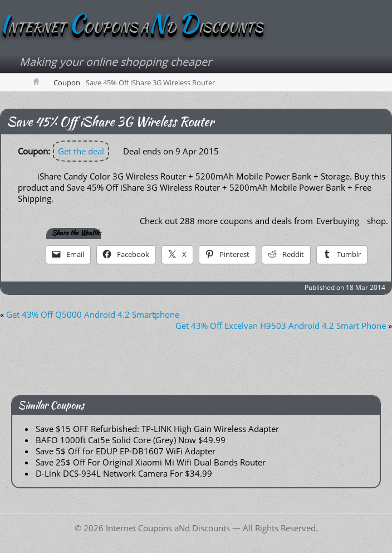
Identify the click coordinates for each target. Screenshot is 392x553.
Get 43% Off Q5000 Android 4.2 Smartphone (93, 314)
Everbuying (338, 221)
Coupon (67, 83)
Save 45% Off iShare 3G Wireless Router (110, 122)
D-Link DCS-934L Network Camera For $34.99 (124, 473)
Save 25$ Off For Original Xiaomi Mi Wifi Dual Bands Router (151, 462)
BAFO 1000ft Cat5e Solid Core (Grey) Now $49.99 (131, 440)
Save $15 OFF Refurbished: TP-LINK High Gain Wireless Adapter (157, 429)
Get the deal (81, 151)
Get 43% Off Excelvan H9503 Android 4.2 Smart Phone (281, 326)
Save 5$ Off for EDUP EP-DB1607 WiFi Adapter (126, 451)
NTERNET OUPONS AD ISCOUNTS (131, 27)
